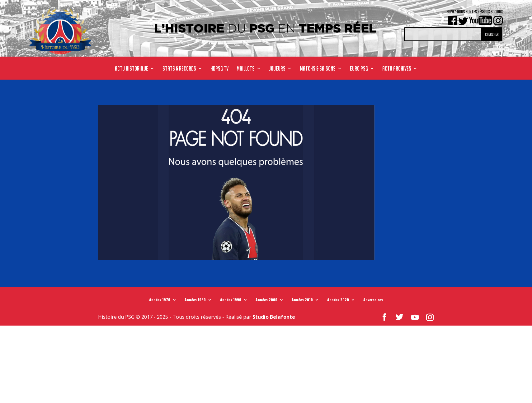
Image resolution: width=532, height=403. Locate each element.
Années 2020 (338, 301)
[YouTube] (415, 317)
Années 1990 (231, 301)
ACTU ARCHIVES (397, 69)
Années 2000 (266, 301)
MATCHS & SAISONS (318, 69)
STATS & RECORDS (179, 69)
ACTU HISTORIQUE (132, 69)
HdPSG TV (219, 69)
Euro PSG (359, 69)
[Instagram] (430, 317)
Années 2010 (302, 301)
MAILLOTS (246, 69)
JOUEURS (277, 69)
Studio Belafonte (274, 317)
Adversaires (373, 301)
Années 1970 (160, 301)
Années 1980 (195, 301)
